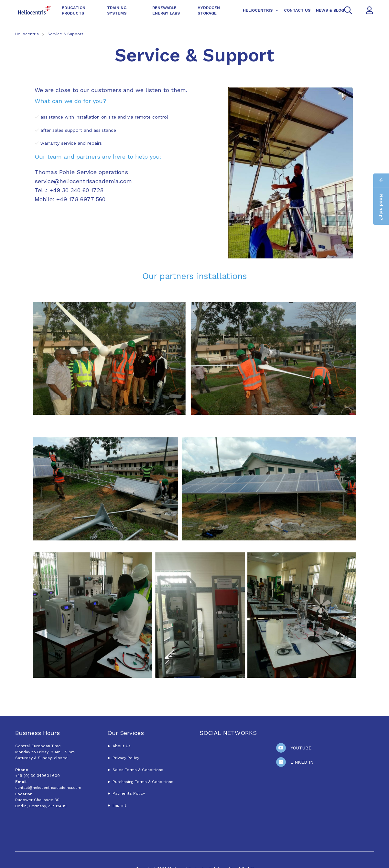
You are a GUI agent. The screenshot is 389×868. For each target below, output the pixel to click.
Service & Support (65, 34)
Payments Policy (129, 793)
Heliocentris (28, 34)
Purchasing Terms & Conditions (142, 782)
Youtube (301, 748)
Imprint (119, 805)
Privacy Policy (126, 758)
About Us (122, 746)
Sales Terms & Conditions (138, 770)
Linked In (302, 762)
